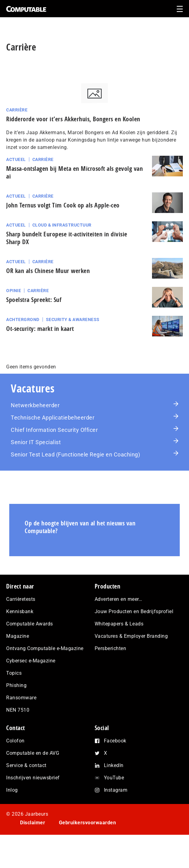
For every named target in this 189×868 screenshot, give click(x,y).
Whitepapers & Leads (119, 624)
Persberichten (111, 648)
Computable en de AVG (33, 753)
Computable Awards (30, 624)
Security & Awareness (73, 319)
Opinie (14, 291)
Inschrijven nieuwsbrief (33, 778)
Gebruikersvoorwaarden (88, 823)
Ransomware (21, 698)
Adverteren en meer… (119, 599)
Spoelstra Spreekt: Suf (34, 300)
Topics (14, 673)
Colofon (15, 741)
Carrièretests (21, 599)
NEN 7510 (18, 710)
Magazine (18, 636)
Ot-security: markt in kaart (40, 329)
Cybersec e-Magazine (31, 661)
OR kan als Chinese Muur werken (48, 271)
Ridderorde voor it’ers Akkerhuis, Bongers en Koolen (73, 119)
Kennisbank (20, 611)
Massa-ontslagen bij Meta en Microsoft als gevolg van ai (74, 172)
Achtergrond (23, 319)
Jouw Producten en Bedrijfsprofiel (134, 611)
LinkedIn (114, 765)
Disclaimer (33, 823)
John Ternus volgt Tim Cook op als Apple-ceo (63, 205)
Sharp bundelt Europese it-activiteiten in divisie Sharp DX (67, 238)
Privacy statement (41, 840)
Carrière (17, 110)
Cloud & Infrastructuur (62, 225)
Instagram (116, 790)
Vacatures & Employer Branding (131, 636)
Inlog (12, 790)
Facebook (115, 741)
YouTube (114, 778)
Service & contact (26, 765)
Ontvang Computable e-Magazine (45, 648)
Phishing (16, 685)
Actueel (16, 159)
